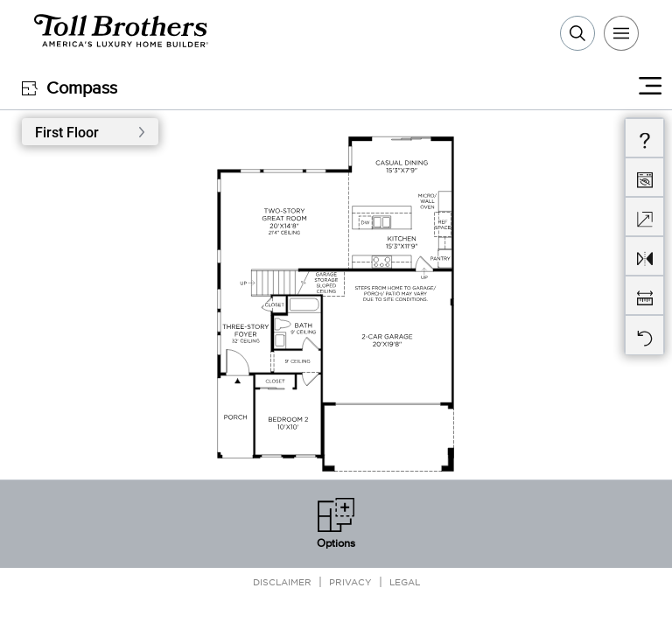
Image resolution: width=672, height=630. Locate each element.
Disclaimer (282, 581)
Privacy (350, 581)
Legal (405, 581)
